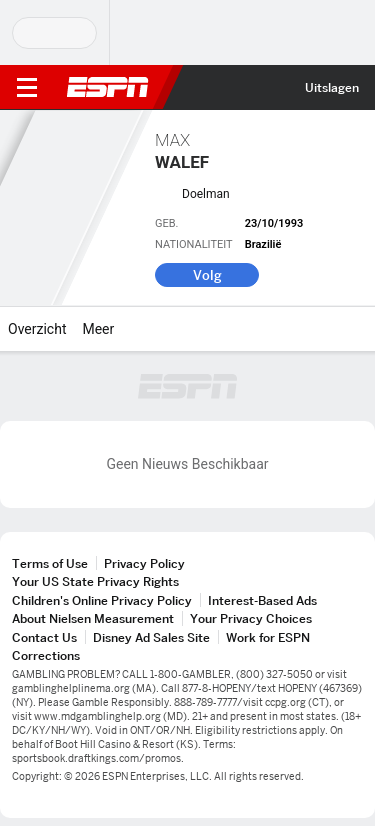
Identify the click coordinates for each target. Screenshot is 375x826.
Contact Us (44, 637)
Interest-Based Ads (262, 600)
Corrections (46, 655)
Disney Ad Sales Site (151, 637)
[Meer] (129, 329)
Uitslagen (332, 87)
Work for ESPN (268, 637)
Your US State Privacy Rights (95, 581)
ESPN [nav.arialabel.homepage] (108, 87)
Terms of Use (50, 563)
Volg (207, 275)
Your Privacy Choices (251, 618)
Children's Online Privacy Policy (102, 600)
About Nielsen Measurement (93, 618)
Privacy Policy (144, 563)
